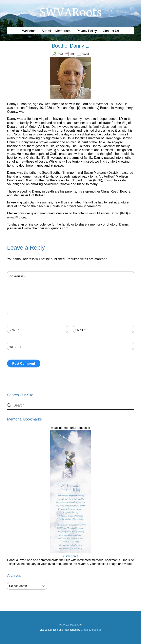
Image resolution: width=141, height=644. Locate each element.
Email (81, 330)
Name (14, 330)
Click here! (70, 554)
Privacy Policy (87, 31)
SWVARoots (69, 625)
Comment (17, 277)
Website (16, 347)
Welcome (29, 31)
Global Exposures (91, 630)
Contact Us (111, 31)
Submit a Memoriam (56, 31)
